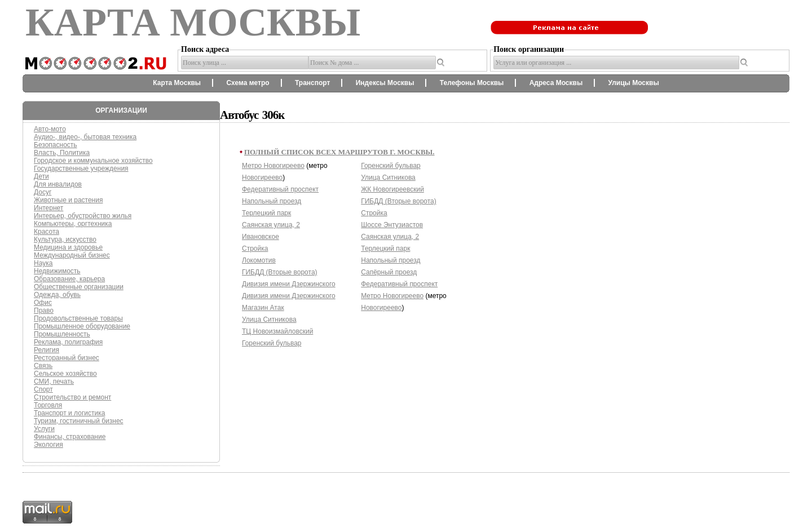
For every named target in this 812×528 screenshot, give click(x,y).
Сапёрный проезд (389, 272)
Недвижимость (57, 271)
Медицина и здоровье (68, 247)
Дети (41, 176)
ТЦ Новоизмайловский (277, 331)
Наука (43, 263)
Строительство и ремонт (72, 397)
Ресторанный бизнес (67, 358)
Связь (43, 366)
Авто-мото (50, 129)
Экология (48, 445)
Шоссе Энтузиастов (392, 225)
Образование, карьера (69, 279)
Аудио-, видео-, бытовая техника (85, 137)
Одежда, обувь (57, 295)
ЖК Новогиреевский (392, 189)
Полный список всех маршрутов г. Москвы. (339, 152)
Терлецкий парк (266, 213)
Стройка (255, 249)
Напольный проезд (272, 201)
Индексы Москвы (385, 83)
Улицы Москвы (633, 83)
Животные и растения (68, 200)
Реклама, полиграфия (68, 342)
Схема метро (248, 83)
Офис (43, 303)
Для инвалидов (58, 184)
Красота (47, 232)
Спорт (43, 389)
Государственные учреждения (81, 168)
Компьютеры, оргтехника (73, 224)
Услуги (44, 429)
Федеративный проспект (280, 189)
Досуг (43, 192)
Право (44, 310)
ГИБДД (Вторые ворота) (280, 272)
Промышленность (62, 334)
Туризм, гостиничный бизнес (79, 421)
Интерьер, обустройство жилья (83, 216)
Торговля (48, 405)
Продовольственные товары (78, 318)
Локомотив (259, 260)
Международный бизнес (72, 255)
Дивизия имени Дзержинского (289, 284)
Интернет (48, 208)
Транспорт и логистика (69, 413)
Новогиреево (262, 178)
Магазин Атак (263, 308)
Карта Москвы (177, 83)
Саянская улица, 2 (271, 225)
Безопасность (56, 145)
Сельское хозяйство (65, 374)
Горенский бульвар (272, 343)
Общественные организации (79, 287)
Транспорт (312, 83)
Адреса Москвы (556, 83)
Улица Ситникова (269, 320)
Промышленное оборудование (82, 326)
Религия (47, 350)
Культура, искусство (65, 239)
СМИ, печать (54, 381)
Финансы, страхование (70, 437)
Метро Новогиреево (273, 166)
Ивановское (261, 237)
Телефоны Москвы (472, 83)
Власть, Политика (62, 153)
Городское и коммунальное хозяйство (93, 161)
